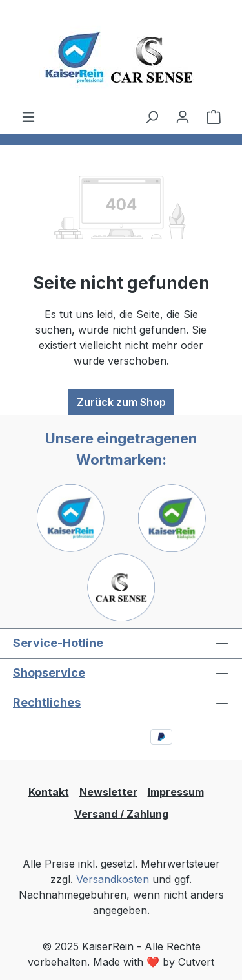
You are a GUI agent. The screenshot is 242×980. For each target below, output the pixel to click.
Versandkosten (113, 879)
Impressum (176, 792)
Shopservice (49, 673)
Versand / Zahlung (121, 814)
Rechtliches (47, 702)
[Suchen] (152, 116)
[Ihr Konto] (183, 116)
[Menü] (28, 116)
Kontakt (49, 792)
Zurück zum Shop (121, 402)
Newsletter (108, 792)
